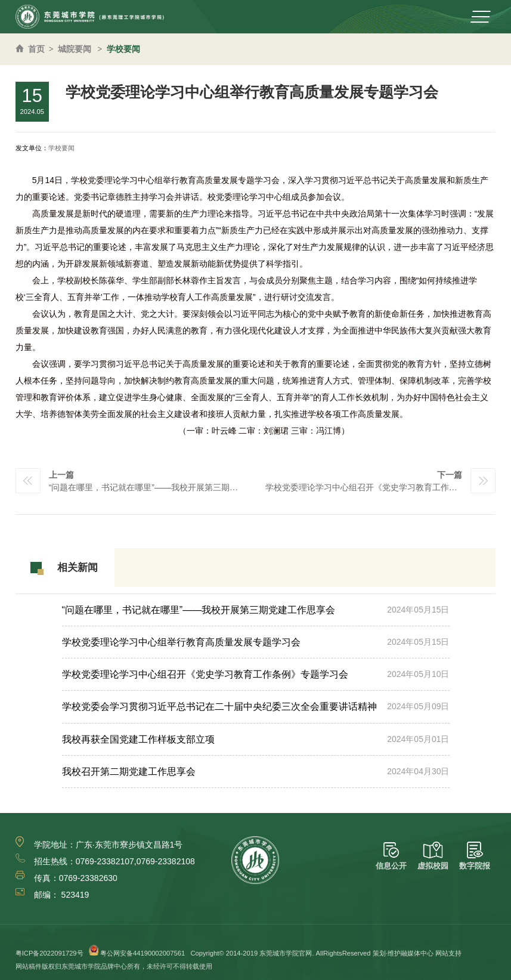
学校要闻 (123, 49)
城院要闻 (75, 49)
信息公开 (391, 856)
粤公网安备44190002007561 (143, 953)
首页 (36, 49)
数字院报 (475, 856)
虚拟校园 (433, 856)
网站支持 (448, 953)
